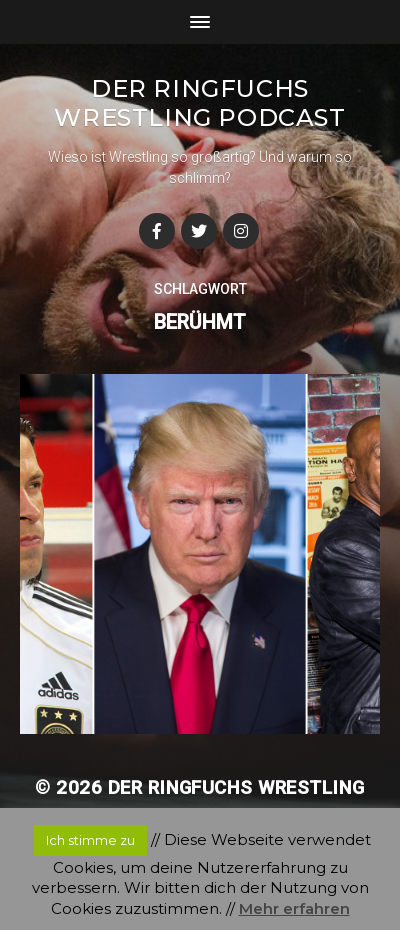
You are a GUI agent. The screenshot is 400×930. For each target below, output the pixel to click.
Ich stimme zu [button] (90, 840)
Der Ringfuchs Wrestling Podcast (199, 103)
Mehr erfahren (294, 908)
